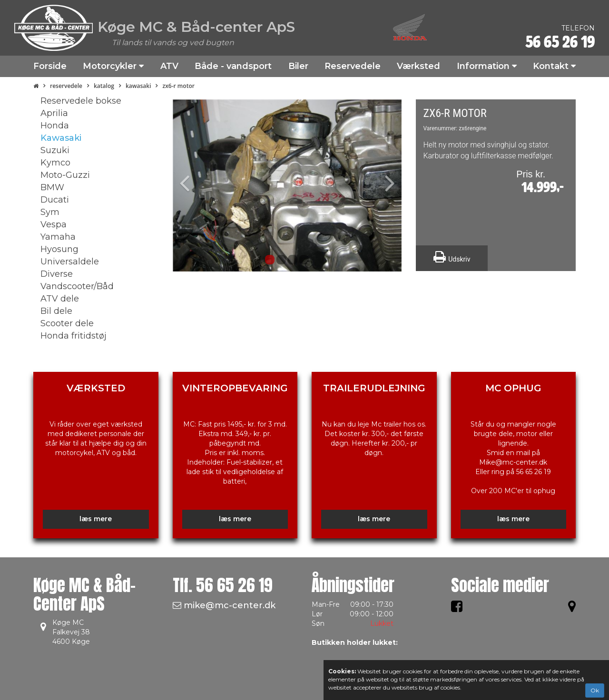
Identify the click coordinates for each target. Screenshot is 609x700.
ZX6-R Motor (178, 86)
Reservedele (66, 86)
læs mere (96, 519)
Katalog (104, 86)
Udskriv (452, 257)
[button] (190, 185)
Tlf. (223, 585)
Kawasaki (138, 86)
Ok (595, 690)
